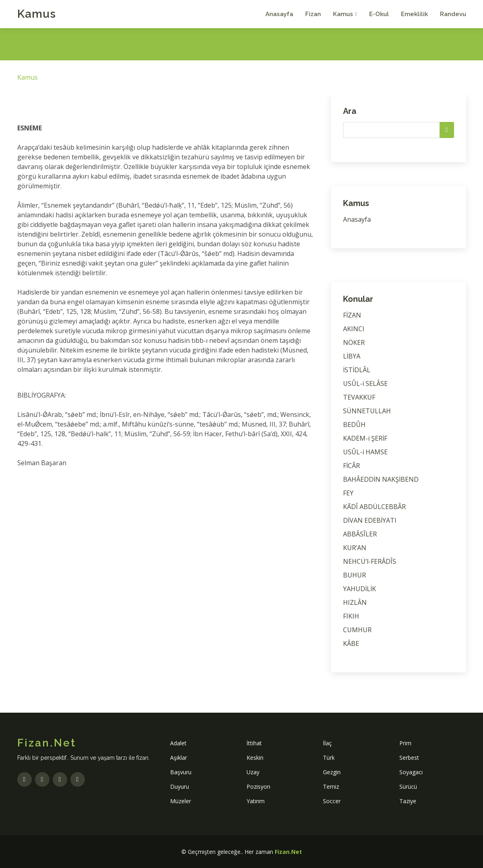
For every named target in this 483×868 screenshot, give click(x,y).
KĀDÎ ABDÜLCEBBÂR (374, 507)
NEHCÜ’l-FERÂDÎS (370, 561)
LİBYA (352, 356)
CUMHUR (357, 630)
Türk (329, 758)
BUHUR (355, 575)
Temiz (331, 787)
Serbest (409, 758)
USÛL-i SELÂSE (365, 383)
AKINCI (354, 329)
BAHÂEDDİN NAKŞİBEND (381, 479)
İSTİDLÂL (357, 370)
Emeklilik (414, 14)
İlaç (327, 743)
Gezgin (332, 772)
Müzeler (181, 801)
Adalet (178, 743)
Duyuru (180, 787)
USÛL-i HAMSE (365, 452)
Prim (405, 743)
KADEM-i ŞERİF (365, 438)
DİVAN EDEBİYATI (370, 520)
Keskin (255, 758)
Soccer (332, 801)
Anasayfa (279, 14)
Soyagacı (411, 772)
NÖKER (354, 342)
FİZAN (352, 315)
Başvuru (181, 772)
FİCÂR (351, 466)
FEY (348, 493)
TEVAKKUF (359, 397)
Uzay (253, 772)
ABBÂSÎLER (360, 534)
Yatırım (256, 801)
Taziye (408, 801)
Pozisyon (258, 787)
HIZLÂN (355, 602)
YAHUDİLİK (360, 589)
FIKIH (351, 616)
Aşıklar (179, 758)
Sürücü (408, 787)
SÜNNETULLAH (367, 411)
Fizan (313, 14)
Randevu (453, 14)
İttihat (254, 743)
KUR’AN (355, 548)
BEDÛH (354, 425)
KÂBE (351, 643)
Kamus (37, 14)
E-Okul (379, 14)
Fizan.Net (288, 852)
